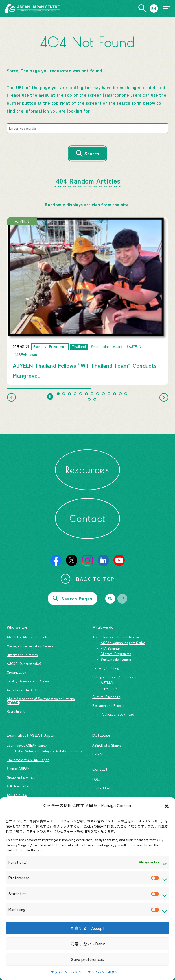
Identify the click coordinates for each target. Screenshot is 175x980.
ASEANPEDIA (17, 795)
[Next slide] (164, 397)
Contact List (101, 788)
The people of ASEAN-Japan (28, 760)
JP (122, 598)
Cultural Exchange (106, 697)
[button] (167, 805)
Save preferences (88, 959)
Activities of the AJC (22, 690)
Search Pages (73, 598)
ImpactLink (109, 688)
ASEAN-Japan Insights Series (123, 643)
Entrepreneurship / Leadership (115, 677)
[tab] (58, 394)
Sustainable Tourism (116, 659)
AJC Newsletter (18, 786)
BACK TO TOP (88, 579)
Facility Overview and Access (28, 681)
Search (92, 153)
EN (110, 598)
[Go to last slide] (11, 397)
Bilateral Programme (116, 654)
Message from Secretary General (31, 646)
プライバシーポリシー (68, 972)
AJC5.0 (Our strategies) (24, 664)
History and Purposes (22, 655)
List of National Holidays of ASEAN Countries (48, 751)
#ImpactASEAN (18, 768)
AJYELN (107, 682)
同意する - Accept (88, 928)
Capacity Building (106, 668)
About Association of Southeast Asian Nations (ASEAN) (41, 701)
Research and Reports (108, 705)
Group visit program (21, 777)
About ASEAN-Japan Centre (28, 637)
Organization (17, 672)
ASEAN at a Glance (107, 745)
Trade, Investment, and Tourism (116, 637)
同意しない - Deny (88, 944)
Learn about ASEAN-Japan (27, 745)
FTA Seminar (110, 648)
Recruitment (16, 711)
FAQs (96, 779)
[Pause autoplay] (50, 397)
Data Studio (101, 754)
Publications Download (117, 714)
